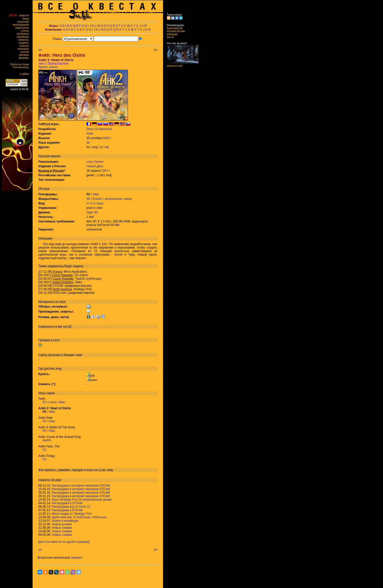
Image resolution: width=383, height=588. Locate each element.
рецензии (24, 22)
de (88, 143)
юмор (128, 199)
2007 (105, 171)
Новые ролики (62, 524)
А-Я (144, 26)
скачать (25, 46)
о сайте (25, 74)
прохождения (22, 25)
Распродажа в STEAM (67, 503)
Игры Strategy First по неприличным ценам (82, 500)
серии (51, 393)
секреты (25, 43)
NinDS (47, 440)
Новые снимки (62, 528)
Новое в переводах (65, 521)
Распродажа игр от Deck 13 (71, 507)
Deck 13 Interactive (99, 129)
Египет (97, 199)
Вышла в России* (52, 171)
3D (88, 199)
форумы (25, 58)
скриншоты (23, 28)
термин (76, 558)
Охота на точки (21, 64)
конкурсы (24, 49)
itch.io (169, 37)
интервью (24, 34)
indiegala (171, 34)
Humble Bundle (174, 31)
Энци (27, 19)
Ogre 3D (92, 212)
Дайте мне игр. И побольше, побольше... (80, 517)
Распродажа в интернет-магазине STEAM (81, 486)
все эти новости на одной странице (64, 542)
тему (110, 470)
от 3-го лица (95, 203)
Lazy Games (95, 162)
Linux (53, 402)
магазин (25, 55)
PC (45, 402)
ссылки (26, 52)
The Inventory (22, 67)
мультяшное (113, 199)
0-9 (62, 26)
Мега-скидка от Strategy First (72, 514)
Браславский (173, 28)
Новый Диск (95, 166)
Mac (96, 194)
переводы (24, 37)
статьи (26, 31)
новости (25, 15)
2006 (106, 138)
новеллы (25, 40)
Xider (90, 134)
